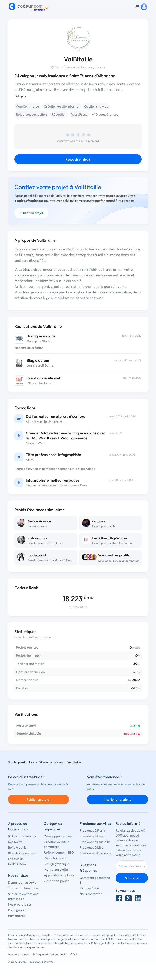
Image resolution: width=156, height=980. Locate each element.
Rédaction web (55, 858)
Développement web (59, 836)
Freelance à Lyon (92, 836)
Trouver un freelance (23, 888)
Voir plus (21, 96)
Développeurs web (51, 762)
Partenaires (17, 916)
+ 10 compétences (105, 114)
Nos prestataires (20, 904)
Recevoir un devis (78, 159)
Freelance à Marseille (95, 842)
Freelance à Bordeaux (95, 853)
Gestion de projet (56, 881)
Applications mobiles (59, 875)
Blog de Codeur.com (23, 853)
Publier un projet (31, 213)
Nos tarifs (15, 842)
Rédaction (59, 114)
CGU (74, 954)
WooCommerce (28, 106)
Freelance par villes (95, 823)
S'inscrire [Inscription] (132, 878)
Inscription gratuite (118, 799)
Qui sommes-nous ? (22, 836)
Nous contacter (91, 894)
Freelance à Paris (92, 830)
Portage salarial (20, 910)
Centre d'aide (89, 888)
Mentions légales (19, 954)
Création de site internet (62, 106)
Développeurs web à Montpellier (119, 561)
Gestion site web (96, 106)
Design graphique (57, 864)
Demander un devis (22, 882)
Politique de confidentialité (50, 954)
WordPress (79, 114)
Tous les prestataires (21, 762)
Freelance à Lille (92, 847)
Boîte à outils (17, 847)
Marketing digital (56, 869)
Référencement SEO (59, 852)
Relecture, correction (31, 114)
